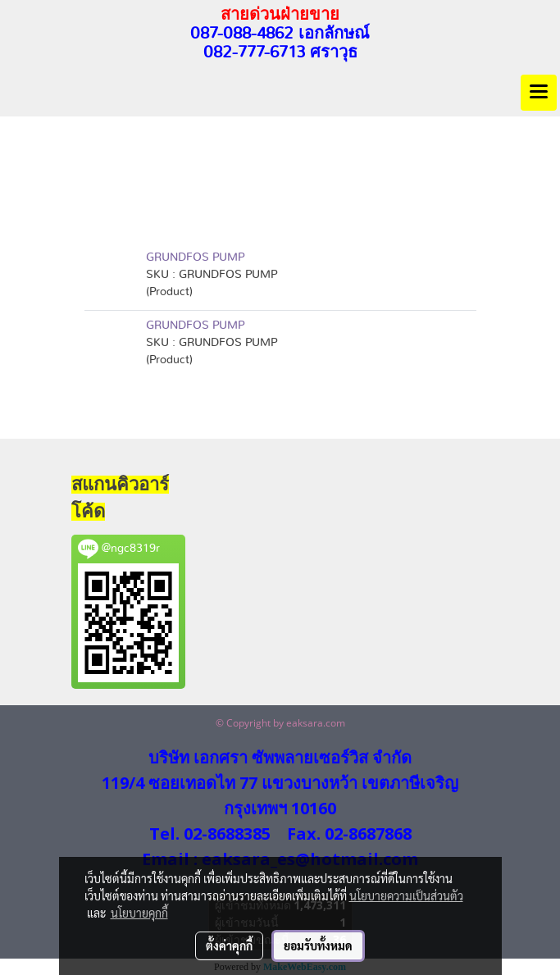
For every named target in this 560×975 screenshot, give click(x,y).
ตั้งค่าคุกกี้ (229, 945)
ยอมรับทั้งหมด (318, 945)
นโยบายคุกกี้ (139, 913)
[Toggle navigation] (539, 93)
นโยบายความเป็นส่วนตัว (406, 895)
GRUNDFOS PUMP (195, 257)
